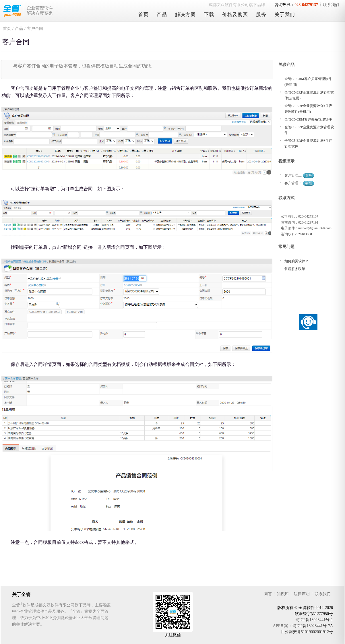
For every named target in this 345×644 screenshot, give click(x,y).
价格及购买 (235, 14)
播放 (309, 176)
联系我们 (331, 5)
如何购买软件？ (296, 261)
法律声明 (302, 594)
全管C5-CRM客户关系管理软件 (308, 119)
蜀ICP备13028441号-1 (314, 620)
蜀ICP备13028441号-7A (313, 626)
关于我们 (285, 14)
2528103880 (303, 234)
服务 (261, 14)
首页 (144, 14)
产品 (162, 14)
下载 (209, 14)
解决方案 (185, 14)
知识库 (283, 594)
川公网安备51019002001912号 (307, 632)
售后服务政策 (295, 269)
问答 (268, 594)
